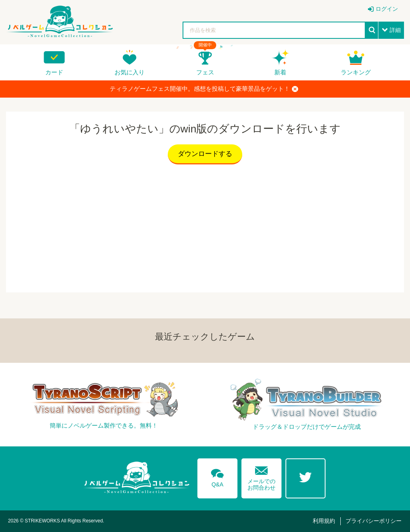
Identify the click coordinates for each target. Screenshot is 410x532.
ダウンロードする (205, 154)
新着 (280, 72)
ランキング (356, 72)
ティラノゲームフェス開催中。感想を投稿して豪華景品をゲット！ (204, 89)
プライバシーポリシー (374, 521)
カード (54, 72)
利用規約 (324, 521)
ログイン (387, 9)
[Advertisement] (205, 226)
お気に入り (130, 72)
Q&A (217, 476)
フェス (205, 72)
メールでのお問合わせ (261, 477)
